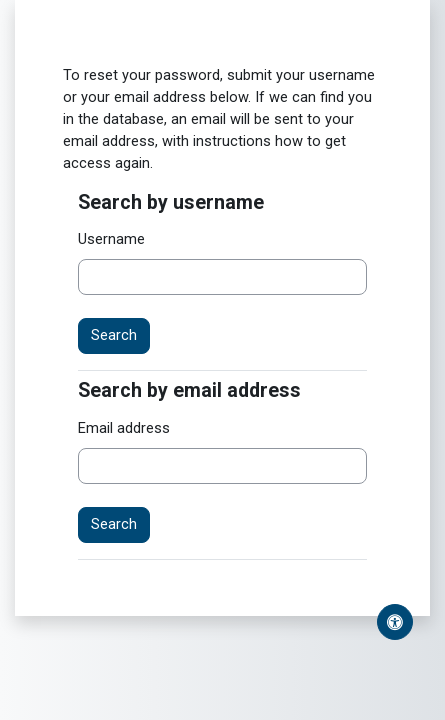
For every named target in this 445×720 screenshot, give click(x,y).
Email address (124, 428)
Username (111, 239)
